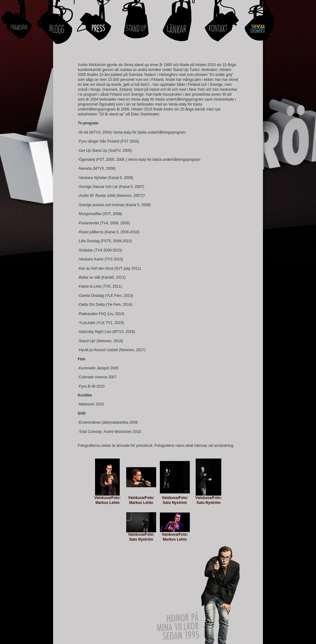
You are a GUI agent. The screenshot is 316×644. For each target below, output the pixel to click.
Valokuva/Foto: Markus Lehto (108, 500)
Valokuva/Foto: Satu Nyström (175, 500)
